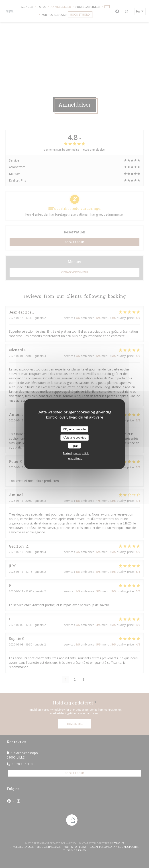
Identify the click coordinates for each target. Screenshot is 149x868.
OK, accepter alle (74, 429)
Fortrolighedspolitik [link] (76, 453)
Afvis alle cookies (74, 437)
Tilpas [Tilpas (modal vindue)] (74, 445)
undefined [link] (75, 458)
